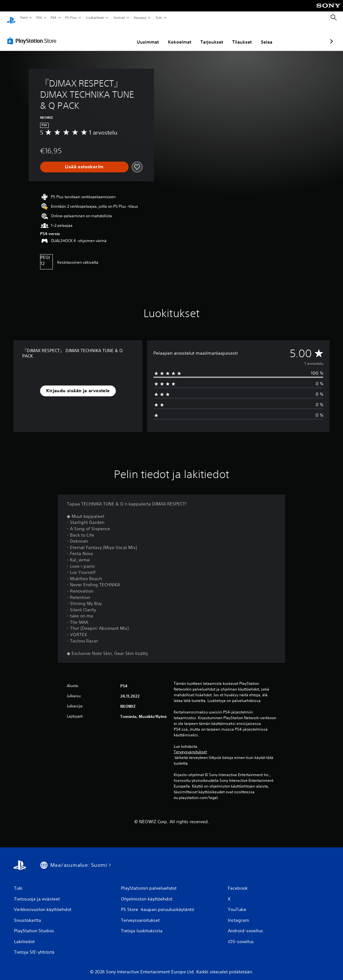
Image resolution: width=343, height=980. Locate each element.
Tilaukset (208, 36)
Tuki (159, 17)
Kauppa (140, 17)
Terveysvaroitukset (190, 746)
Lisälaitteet (95, 17)
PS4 (53, 17)
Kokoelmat (146, 36)
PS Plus (71, 17)
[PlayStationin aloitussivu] (11, 18)
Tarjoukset (178, 36)
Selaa (233, 36)
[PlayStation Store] (33, 35)
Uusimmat (114, 36)
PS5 (39, 17)
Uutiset (119, 17)
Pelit (24, 17)
